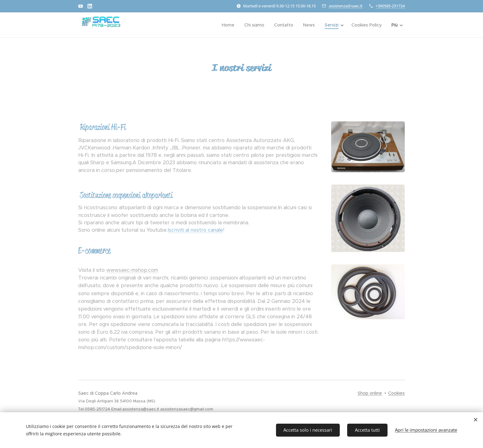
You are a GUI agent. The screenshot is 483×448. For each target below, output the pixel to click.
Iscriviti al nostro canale (195, 230)
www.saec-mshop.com (132, 270)
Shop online (370, 393)
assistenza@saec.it (346, 6)
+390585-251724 (390, 6)
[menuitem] (193, 25)
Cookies (396, 393)
